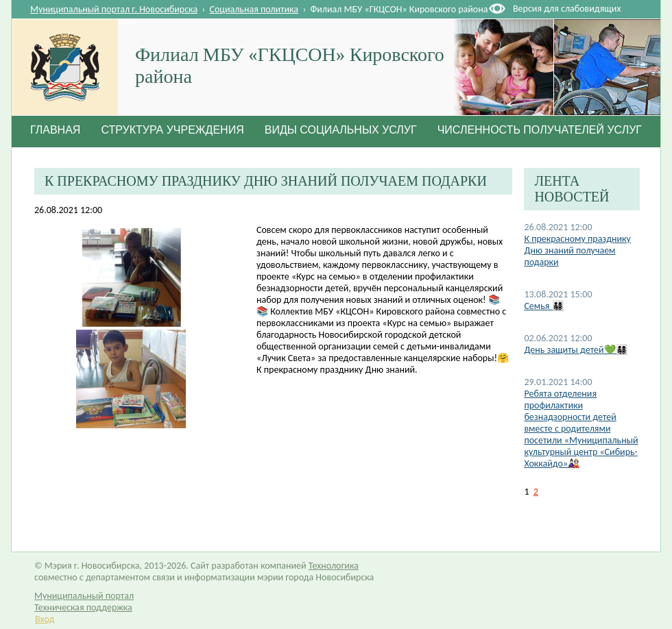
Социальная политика (254, 9)
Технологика (334, 566)
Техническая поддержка (83, 607)
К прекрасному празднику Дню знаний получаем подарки (577, 250)
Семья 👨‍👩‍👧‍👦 (543, 306)
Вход (45, 619)
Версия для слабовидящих (567, 9)
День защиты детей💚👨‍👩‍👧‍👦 (575, 350)
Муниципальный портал (84, 596)
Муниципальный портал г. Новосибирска (114, 9)
